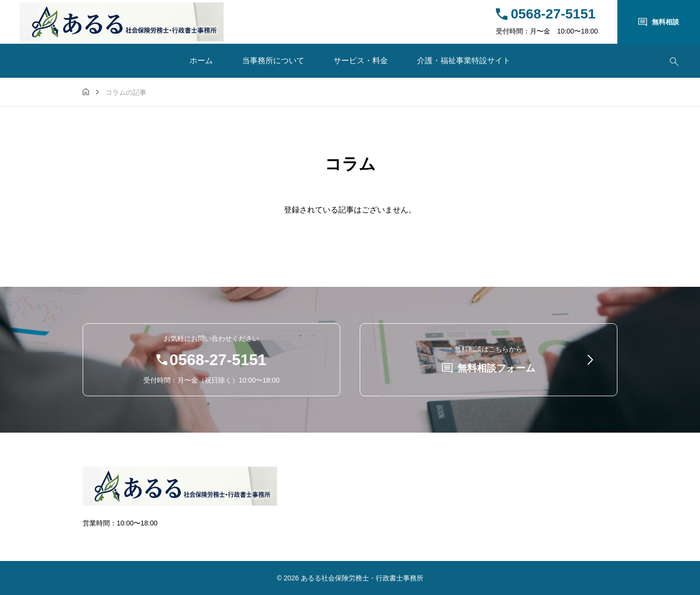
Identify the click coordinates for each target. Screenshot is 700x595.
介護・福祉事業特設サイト (464, 61)
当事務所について (273, 61)
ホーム (201, 61)
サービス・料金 (361, 61)
